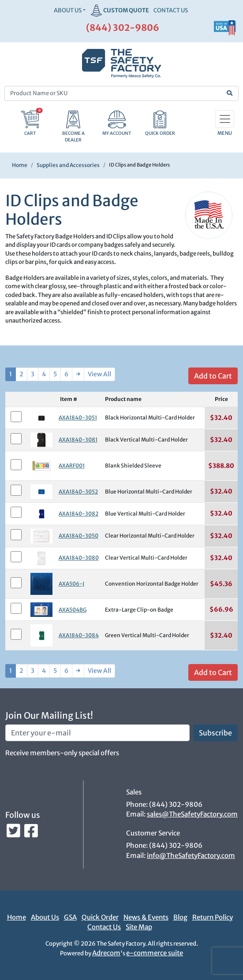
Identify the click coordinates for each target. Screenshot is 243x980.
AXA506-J (71, 584)
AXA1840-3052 (78, 492)
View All (99, 374)
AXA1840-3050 (79, 536)
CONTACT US (171, 10)
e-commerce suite (155, 953)
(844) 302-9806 (123, 28)
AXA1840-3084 (79, 635)
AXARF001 (72, 466)
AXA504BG (73, 610)
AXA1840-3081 (78, 440)
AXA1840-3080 (79, 558)
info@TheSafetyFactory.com (191, 856)
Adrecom (106, 953)
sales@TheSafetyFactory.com (192, 814)
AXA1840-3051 (78, 418)
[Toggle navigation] (225, 119)
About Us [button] (68, 10)
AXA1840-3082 (79, 514)
